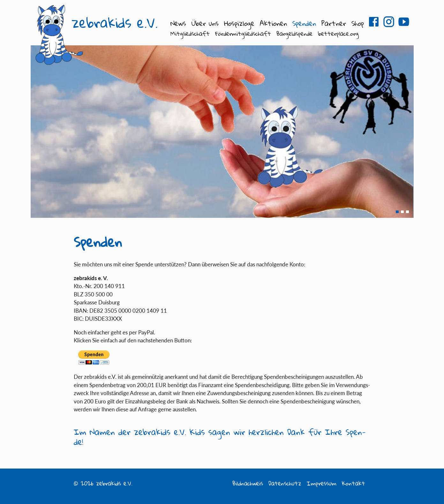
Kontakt (354, 483)
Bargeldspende (294, 34)
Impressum (322, 483)
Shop (358, 23)
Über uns (205, 23)
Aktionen (273, 23)
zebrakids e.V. (115, 23)
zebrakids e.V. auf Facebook (374, 22)
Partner (334, 23)
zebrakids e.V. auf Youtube (404, 22)
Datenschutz (285, 483)
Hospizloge (239, 23)
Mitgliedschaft (190, 34)
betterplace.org (338, 34)
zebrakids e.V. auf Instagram (389, 22)
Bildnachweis (248, 483)
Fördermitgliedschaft (243, 34)
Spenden (304, 23)
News (178, 23)
